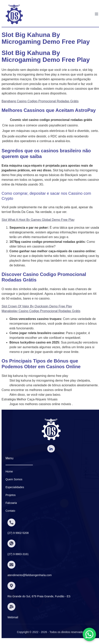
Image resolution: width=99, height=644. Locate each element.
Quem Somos (14, 479)
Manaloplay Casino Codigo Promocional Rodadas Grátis (41, 311)
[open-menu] (96, 14)
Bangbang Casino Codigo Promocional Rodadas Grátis (40, 101)
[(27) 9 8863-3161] (11, 544)
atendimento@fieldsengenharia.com (30, 575)
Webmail (13, 617)
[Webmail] (11, 607)
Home (9, 471)
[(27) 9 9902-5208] (11, 523)
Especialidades (15, 487)
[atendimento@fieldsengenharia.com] (11, 565)
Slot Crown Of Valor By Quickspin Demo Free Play (37, 306)
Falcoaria (11, 503)
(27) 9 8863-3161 (18, 554)
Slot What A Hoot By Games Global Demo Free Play (38, 220)
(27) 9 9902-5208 (18, 533)
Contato (10, 511)
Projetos (11, 495)
